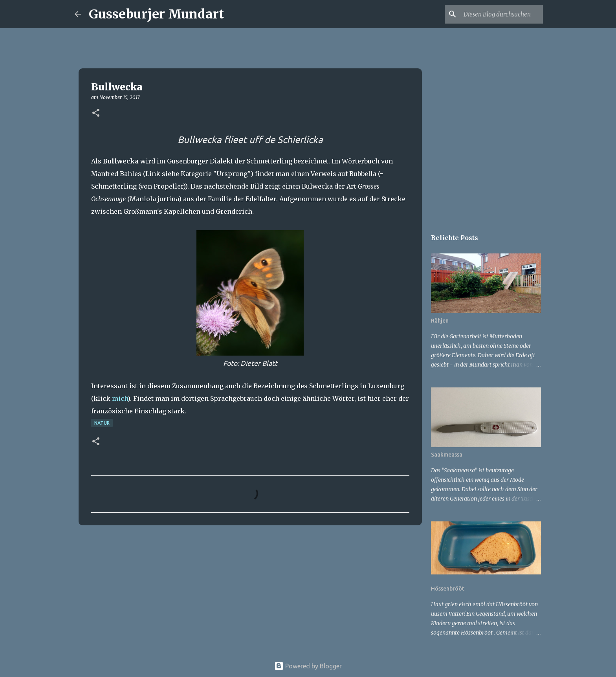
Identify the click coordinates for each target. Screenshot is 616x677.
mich (120, 398)
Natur (102, 423)
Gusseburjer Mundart (156, 14)
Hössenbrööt (448, 589)
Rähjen (440, 321)
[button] (96, 113)
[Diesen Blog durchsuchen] (502, 14)
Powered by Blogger (308, 666)
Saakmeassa (447, 455)
